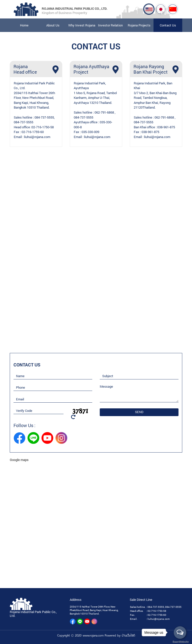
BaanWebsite (180, 642)
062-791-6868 (104, 113)
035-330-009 (90, 132)
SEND (139, 412)
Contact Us (168, 25)
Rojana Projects (139, 25)
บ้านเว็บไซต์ (128, 636)
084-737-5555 (44, 117)
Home (24, 25)
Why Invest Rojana (82, 25)
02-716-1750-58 (43, 127)
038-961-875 (166, 127)
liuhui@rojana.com (37, 137)
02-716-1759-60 (33, 132)
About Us (53, 25)
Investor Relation (110, 25)
